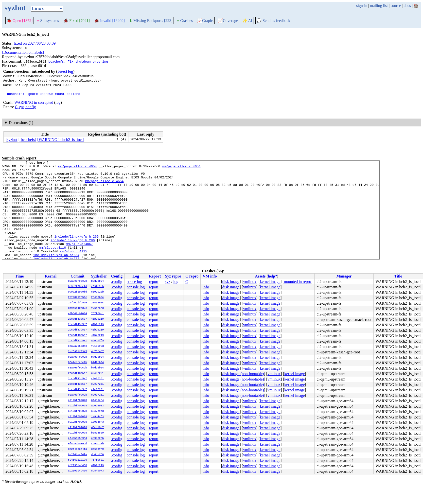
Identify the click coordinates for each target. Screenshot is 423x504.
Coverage (228, 21)
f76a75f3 (97, 308)
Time (19, 276)
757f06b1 (97, 314)
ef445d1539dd (78, 438)
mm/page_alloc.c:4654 (77, 168)
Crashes (185, 21)
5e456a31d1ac (78, 460)
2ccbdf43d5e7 (78, 319)
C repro (192, 276)
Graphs (205, 21)
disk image (231, 282)
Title (398, 276)
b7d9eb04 (97, 281)
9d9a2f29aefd (78, 287)
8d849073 (97, 471)
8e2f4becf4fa (78, 449)
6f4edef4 (97, 400)
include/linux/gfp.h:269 (77, 252)
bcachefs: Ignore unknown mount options (44, 94)
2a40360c (97, 297)
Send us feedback (273, 21)
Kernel (51, 276)
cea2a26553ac (78, 346)
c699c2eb (97, 287)
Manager (344, 276)
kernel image (270, 282)
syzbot (15, 8)
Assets (260, 276)
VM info (210, 276)
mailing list (379, 6)
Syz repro (173, 276)
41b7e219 (97, 319)
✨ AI (247, 21)
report (154, 282)
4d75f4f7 (97, 352)
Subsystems (48, 21)
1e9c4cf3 (97, 417)
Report (155, 276)
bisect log (65, 71)
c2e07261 (97, 373)
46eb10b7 (97, 428)
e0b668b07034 (78, 314)
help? (273, 276)
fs (26, 48)
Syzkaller (99, 276)
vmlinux (250, 282)
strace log (134, 282)
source (396, 6)
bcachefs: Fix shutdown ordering (78, 61)
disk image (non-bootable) (243, 374)
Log (136, 276)
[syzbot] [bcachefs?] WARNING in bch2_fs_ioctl (45, 140)
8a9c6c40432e (78, 308)
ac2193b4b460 (78, 466)
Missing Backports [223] (151, 21)
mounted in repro (298, 282)
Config (117, 276)
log (58, 102)
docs (407, 6)
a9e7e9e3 (97, 406)
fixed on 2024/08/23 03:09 (35, 43)
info (206, 287)
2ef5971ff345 (78, 352)
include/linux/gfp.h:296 (73, 256)
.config (30, 107)
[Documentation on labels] (23, 52)
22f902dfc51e (78, 297)
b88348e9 (97, 433)
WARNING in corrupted (34, 102)
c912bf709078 (78, 400)
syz (21, 107)
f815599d (97, 346)
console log (136, 287)
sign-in (362, 6)
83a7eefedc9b (78, 281)
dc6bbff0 (97, 449)
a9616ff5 (97, 341)
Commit (77, 276)
